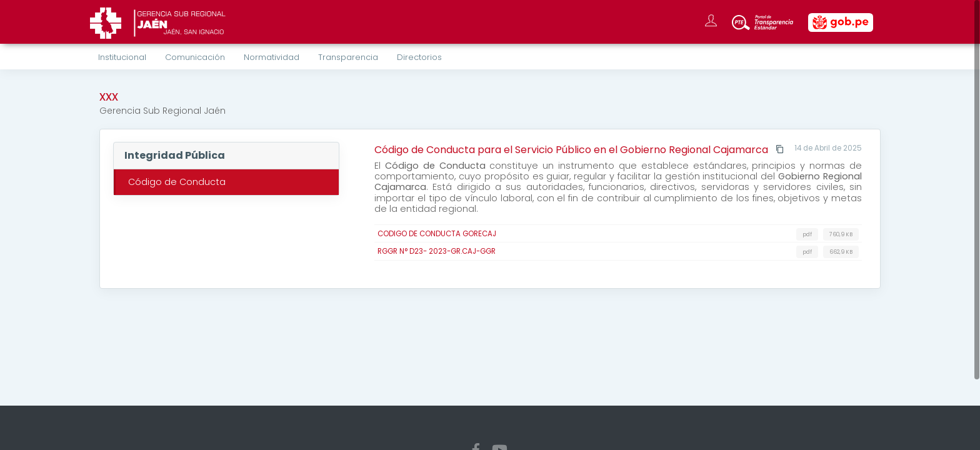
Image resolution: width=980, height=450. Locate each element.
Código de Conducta (177, 182)
